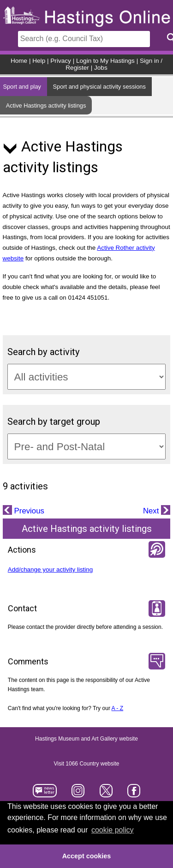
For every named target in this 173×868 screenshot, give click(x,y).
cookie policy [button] (113, 830)
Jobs (101, 68)
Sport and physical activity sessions (99, 87)
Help (39, 61)
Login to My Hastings (105, 61)
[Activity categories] (87, 377)
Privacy (61, 61)
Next (152, 511)
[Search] (84, 39)
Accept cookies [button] (87, 856)
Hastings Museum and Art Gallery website (86, 739)
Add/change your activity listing (51, 570)
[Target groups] (87, 446)
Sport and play (22, 87)
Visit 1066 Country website (87, 764)
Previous (28, 511)
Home (19, 61)
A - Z (118, 708)
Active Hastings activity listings (46, 105)
